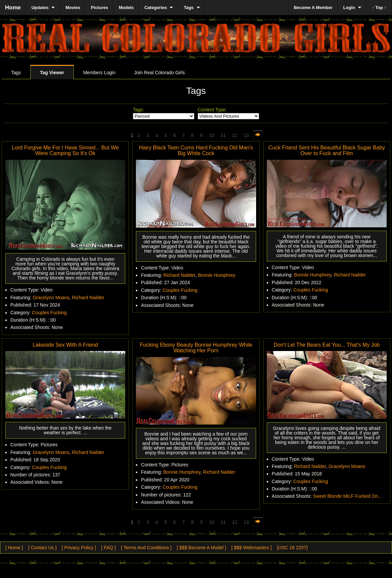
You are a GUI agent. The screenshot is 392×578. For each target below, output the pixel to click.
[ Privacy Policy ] (79, 548)
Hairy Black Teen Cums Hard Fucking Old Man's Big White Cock (196, 151)
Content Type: (212, 110)
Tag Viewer (52, 73)
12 (235, 135)
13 (246, 135)
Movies (73, 8)
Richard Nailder (88, 298)
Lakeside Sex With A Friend (65, 345)
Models (126, 8)
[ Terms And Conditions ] (146, 548)
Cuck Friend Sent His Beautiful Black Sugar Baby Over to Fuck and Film (327, 151)
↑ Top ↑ (379, 8)
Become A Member (313, 8)
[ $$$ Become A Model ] (201, 548)
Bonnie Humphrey (217, 275)
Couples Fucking (49, 313)
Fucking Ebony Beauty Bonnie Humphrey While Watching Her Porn (196, 348)
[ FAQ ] (109, 548)
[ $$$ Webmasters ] (252, 548)
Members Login (99, 73)
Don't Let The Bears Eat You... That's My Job (327, 345)
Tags (16, 73)
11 (223, 135)
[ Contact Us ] (42, 548)
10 (212, 135)
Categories (155, 8)
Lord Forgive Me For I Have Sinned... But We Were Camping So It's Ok (65, 151)
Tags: (138, 110)
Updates (40, 8)
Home (13, 8)
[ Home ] (14, 548)
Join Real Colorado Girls (160, 73)
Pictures (99, 8)
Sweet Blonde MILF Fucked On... (347, 496)
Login (349, 8)
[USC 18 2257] (292, 548)
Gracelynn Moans (51, 298)
